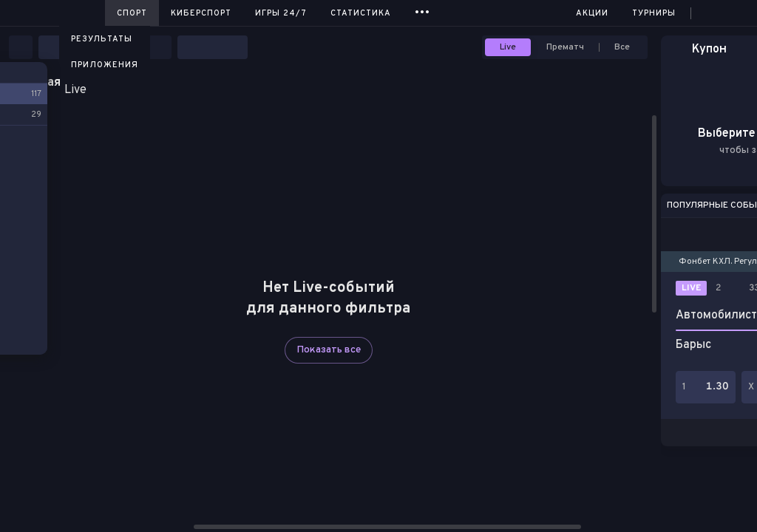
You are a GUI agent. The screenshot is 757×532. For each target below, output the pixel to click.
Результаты (102, 39)
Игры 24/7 (281, 13)
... (422, 11)
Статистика (361, 13)
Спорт (132, 13)
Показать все (329, 350)
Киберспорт (201, 13)
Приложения (105, 65)
